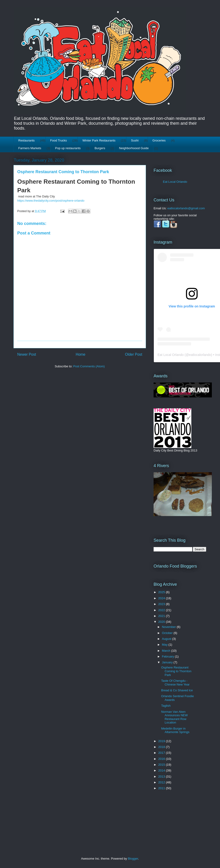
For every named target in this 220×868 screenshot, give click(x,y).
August (167, 639)
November (169, 627)
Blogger (133, 859)
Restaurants (27, 140)
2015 (162, 765)
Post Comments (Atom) (89, 366)
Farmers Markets (30, 148)
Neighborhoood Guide (134, 148)
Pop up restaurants (68, 148)
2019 (162, 741)
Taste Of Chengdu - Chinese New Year (175, 683)
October (168, 633)
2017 (162, 753)
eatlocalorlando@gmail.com (186, 208)
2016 (162, 759)
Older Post (134, 354)
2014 (162, 770)
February (168, 656)
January (168, 662)
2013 (162, 777)
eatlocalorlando (200, 355)
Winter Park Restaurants (99, 140)
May (165, 645)
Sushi (135, 140)
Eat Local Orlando (175, 182)
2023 (162, 604)
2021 (162, 616)
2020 (162, 622)
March (167, 651)
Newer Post (27, 354)
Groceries (159, 140)
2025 (162, 592)
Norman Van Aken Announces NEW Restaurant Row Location (174, 717)
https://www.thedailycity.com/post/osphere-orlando (51, 201)
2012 (162, 782)
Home (81, 354)
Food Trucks (58, 140)
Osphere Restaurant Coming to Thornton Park (176, 671)
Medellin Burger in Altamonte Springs (175, 730)
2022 (162, 610)
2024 (162, 598)
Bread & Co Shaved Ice (177, 690)
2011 (162, 788)
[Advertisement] (168, 816)
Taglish (166, 706)
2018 (162, 747)
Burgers (100, 148)
